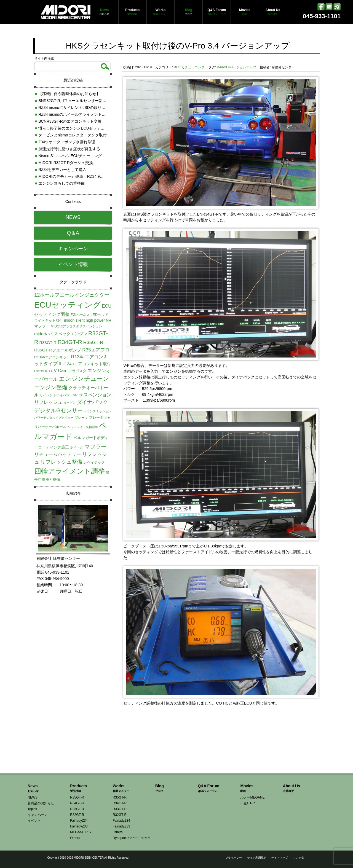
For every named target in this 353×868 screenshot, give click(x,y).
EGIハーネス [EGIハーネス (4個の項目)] (80, 315)
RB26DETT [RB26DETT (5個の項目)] (43, 371)
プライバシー (234, 858)
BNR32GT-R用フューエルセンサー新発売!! (74, 101)
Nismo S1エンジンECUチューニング (69, 156)
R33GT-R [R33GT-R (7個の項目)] (48, 343)
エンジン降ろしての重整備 (60, 183)
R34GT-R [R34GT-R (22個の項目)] (70, 342)
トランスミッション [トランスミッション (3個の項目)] (97, 411)
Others (75, 838)
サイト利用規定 (257, 858)
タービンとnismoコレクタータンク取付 (71, 135)
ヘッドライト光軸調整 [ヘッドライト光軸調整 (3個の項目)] (83, 427)
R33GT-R (77, 809)
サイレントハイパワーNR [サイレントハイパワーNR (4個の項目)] (59, 395)
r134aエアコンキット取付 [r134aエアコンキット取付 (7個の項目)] (87, 364)
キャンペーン (73, 249)
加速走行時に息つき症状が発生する (68, 149)
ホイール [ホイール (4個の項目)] (77, 447)
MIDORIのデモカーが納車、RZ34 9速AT (72, 176)
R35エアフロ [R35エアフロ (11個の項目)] (96, 350)
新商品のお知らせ (41, 803)
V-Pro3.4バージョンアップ (236, 67)
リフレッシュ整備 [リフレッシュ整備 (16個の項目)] (61, 462)
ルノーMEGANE (252, 797)
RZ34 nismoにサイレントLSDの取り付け (72, 108)
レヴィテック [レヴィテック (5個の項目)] (94, 462)
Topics (32, 809)
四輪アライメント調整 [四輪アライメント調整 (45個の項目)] (69, 471)
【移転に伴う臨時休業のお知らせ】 (68, 94)
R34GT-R (77, 803)
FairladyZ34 (79, 821)
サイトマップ (280, 858)
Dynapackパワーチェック (132, 838)
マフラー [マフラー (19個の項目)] (95, 447)
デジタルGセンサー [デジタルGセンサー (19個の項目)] (58, 410)
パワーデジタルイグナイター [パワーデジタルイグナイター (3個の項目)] (54, 418)
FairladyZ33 (79, 826)
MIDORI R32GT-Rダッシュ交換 (64, 163)
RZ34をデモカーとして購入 (61, 170)
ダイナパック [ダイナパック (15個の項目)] (92, 402)
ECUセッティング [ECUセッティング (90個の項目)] (68, 305)
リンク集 (299, 858)
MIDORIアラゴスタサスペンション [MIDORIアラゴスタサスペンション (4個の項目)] (77, 326)
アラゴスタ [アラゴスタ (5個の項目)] (77, 371)
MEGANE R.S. (81, 832)
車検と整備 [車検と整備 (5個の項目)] (51, 479)
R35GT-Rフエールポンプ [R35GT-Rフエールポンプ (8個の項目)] (58, 350)
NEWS (73, 217)
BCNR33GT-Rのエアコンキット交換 (68, 121)
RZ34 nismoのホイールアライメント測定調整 (76, 114)
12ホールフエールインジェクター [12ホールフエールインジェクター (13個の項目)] (72, 295)
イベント (34, 821)
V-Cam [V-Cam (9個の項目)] (61, 370)
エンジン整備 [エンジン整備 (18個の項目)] (51, 387)
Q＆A (73, 233)
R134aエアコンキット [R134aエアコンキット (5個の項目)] (52, 357)
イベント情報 (73, 264)
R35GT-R (77, 797)
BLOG (178, 67)
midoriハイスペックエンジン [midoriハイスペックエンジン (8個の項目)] (61, 334)
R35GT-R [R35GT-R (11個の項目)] (93, 342)
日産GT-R (248, 803)
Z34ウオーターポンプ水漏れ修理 (65, 142)
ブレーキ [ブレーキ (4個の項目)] (81, 418)
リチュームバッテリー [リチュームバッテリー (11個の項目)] (58, 454)
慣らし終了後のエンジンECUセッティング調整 (77, 128)
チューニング (195, 67)
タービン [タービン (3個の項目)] (69, 403)
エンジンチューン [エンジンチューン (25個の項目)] (84, 379)
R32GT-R (77, 815)
